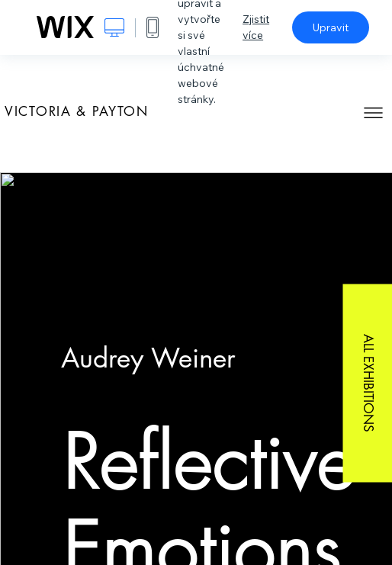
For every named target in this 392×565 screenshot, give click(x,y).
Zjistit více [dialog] (256, 27)
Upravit (331, 27)
